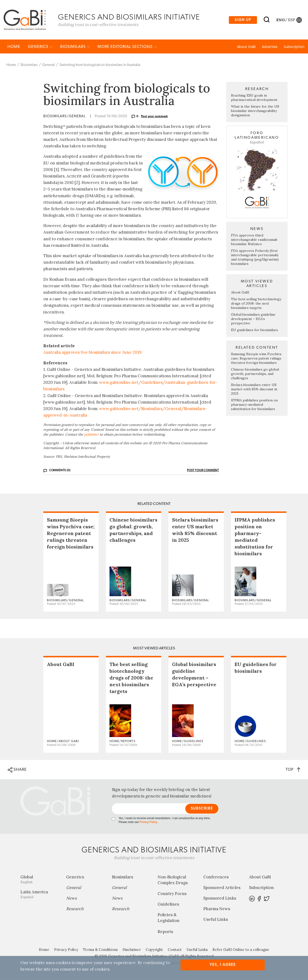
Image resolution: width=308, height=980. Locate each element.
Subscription (294, 47)
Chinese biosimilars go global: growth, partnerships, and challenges (255, 374)
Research (75, 909)
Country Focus (172, 895)
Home (14, 47)
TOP (293, 770)
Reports (165, 932)
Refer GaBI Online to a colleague (241, 950)
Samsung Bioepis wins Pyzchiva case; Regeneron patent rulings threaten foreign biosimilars (256, 359)
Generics (40, 47)
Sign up (243, 20)
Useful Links (216, 920)
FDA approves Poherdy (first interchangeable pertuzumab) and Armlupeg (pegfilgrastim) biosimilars (255, 258)
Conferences (216, 878)
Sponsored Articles (222, 888)
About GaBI (246, 47)
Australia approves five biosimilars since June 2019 (92, 353)
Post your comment (154, 117)
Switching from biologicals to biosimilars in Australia (100, 66)
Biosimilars (75, 47)
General (48, 66)
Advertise (270, 47)
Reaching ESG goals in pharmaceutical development (254, 98)
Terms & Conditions (100, 950)
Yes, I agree (223, 965)
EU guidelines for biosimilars (254, 331)
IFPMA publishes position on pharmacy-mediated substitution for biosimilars (254, 405)
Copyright (154, 950)
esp (292, 20)
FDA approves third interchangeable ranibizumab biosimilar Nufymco (254, 240)
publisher (91, 435)
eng (280, 20)
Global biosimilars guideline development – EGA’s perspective (253, 320)
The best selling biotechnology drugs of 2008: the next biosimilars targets (256, 304)
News (71, 899)
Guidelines (168, 905)
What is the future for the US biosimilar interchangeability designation (255, 111)
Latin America (40, 895)
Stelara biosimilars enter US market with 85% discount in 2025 (254, 390)
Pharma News (217, 909)
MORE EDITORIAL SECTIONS (127, 47)
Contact (175, 950)
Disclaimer (132, 950)
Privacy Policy (148, 823)
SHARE (17, 771)
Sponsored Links (220, 899)
